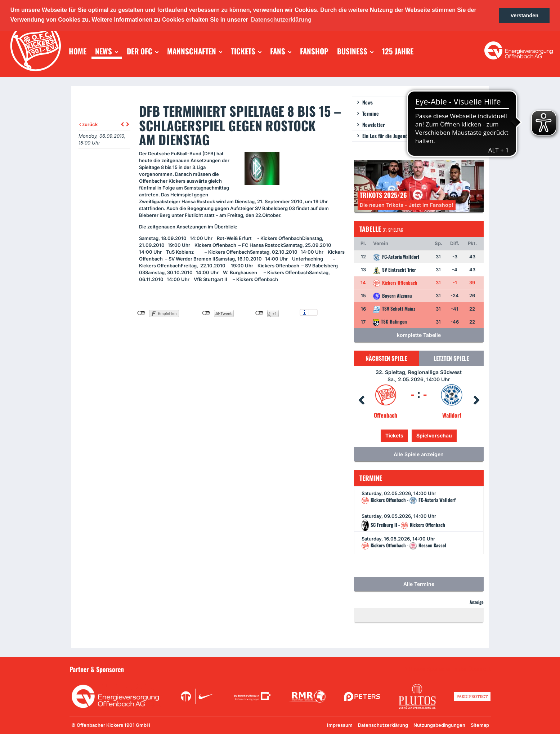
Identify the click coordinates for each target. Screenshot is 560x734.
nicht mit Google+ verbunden (259, 313)
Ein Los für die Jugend (385, 136)
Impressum (340, 725)
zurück (88, 124)
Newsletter (373, 124)
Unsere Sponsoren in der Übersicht (450, 669)
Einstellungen (313, 312)
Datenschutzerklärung (383, 725)
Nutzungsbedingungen (439, 725)
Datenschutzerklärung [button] (281, 20)
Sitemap (480, 725)
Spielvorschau (434, 435)
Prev (361, 400)
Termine (371, 113)
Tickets (394, 435)
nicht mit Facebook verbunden (141, 313)
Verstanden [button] (524, 15)
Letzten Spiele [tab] (451, 358)
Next (476, 400)
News (368, 102)
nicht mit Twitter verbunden (206, 313)
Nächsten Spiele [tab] (386, 358)
